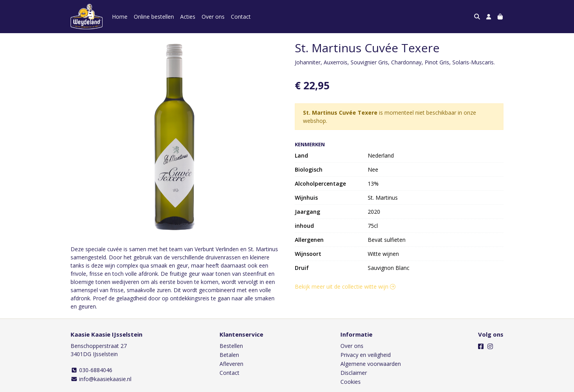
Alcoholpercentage (320, 184)
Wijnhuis (306, 198)
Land (301, 155)
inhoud (304, 226)
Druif (302, 268)
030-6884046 (91, 370)
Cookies (351, 382)
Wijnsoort (308, 254)
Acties (188, 17)
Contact (241, 17)
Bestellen (231, 346)
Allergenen (309, 240)
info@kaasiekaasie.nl (101, 379)
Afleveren (231, 364)
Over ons (213, 17)
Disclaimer (354, 373)
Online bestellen (154, 17)
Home (120, 17)
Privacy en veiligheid (366, 355)
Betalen (229, 355)
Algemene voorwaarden (371, 364)
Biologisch (309, 169)
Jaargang (307, 212)
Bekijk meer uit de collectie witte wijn (345, 286)
